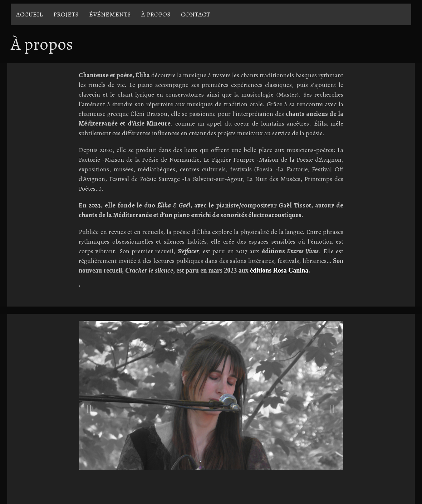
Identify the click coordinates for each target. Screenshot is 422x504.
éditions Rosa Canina (279, 270)
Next (333, 409)
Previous (89, 409)
